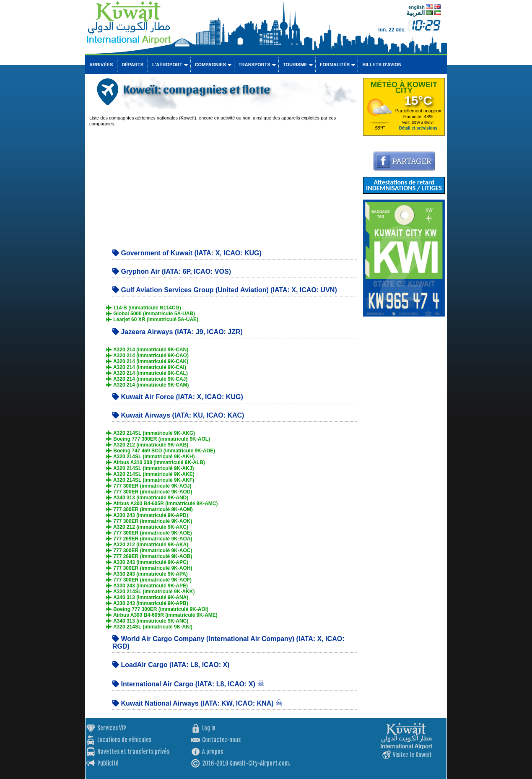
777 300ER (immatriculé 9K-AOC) (149, 550)
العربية (415, 13)
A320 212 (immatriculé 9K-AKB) (147, 445)
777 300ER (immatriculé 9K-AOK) (149, 521)
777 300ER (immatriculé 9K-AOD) (149, 492)
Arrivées (101, 65)
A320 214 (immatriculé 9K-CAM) (148, 385)
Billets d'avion (382, 65)
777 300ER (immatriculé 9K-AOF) (149, 580)
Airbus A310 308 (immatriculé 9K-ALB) (156, 462)
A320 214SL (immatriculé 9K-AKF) (150, 480)
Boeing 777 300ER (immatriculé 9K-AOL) (158, 439)
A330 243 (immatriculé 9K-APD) (147, 515)
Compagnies (210, 65)
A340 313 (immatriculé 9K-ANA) (147, 597)
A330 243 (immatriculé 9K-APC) (147, 562)
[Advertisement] (223, 185)
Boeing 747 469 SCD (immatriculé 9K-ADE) (161, 451)
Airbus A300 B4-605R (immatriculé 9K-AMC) (162, 504)
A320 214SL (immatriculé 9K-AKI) (149, 627)
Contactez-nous (221, 740)
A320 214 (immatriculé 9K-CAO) (147, 356)
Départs (132, 65)
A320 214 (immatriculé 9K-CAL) (147, 373)
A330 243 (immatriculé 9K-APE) (147, 586)
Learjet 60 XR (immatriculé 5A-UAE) (152, 319)
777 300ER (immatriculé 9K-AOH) (149, 568)
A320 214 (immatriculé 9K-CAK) (147, 361)
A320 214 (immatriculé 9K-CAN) (147, 350)
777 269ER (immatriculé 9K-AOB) (149, 556)
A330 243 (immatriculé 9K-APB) (147, 603)
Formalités (335, 65)
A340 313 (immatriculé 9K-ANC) (147, 621)
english (417, 7)
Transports (254, 65)
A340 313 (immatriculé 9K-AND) (147, 498)
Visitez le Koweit (412, 755)
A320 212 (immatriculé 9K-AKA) (147, 545)
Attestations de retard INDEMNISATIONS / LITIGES (404, 185)
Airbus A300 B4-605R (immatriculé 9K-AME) (162, 615)
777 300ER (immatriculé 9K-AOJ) (149, 486)
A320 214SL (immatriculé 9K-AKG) (151, 433)
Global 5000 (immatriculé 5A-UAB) (151, 314)
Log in (209, 728)
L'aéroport (167, 65)
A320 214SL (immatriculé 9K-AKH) (150, 457)
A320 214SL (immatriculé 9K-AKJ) (150, 468)
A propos (213, 752)
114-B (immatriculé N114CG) (144, 308)
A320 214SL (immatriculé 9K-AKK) (150, 592)
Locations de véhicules (124, 740)
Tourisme (295, 65)
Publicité (108, 763)
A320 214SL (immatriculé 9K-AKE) (150, 474)
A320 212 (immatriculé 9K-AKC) (147, 527)
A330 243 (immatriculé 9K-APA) (147, 574)
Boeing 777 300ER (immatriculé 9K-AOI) (157, 609)
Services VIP (112, 728)
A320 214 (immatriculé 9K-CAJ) (147, 379)
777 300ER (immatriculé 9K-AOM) (149, 509)
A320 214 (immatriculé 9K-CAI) (146, 367)
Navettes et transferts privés (133, 752)
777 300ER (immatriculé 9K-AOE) (149, 533)
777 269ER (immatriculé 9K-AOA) (149, 539)
